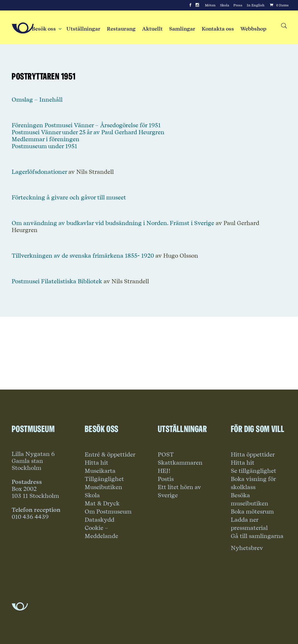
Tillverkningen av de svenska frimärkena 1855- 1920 (83, 256)
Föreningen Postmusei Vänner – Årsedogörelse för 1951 (86, 125)
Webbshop (253, 29)
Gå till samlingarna (257, 536)
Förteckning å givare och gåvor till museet (69, 197)
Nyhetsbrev (247, 548)
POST (166, 454)
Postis (166, 479)
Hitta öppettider (253, 454)
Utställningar (83, 29)
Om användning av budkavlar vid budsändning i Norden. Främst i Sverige (113, 223)
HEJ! (164, 471)
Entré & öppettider (110, 454)
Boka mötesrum (252, 512)
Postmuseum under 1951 (44, 146)
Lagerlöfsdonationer (39, 172)
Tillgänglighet (104, 479)
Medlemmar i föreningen (46, 139)
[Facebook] (190, 5)
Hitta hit (96, 463)
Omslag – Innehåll (37, 100)
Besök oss (46, 29)
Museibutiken (103, 487)
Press (238, 5)
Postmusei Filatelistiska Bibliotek (57, 281)
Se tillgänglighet (253, 471)
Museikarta (100, 471)
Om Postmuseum (108, 512)
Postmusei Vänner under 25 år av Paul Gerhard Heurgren (88, 132)
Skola (225, 5)
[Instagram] (197, 5)
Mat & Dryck (102, 503)
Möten (210, 5)
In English (256, 5)
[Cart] (279, 5)
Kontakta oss (218, 29)
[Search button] (284, 26)
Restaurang (121, 29)
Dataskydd (100, 520)
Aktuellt (152, 29)
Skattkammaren (180, 463)
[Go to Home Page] (23, 28)
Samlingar (182, 29)
